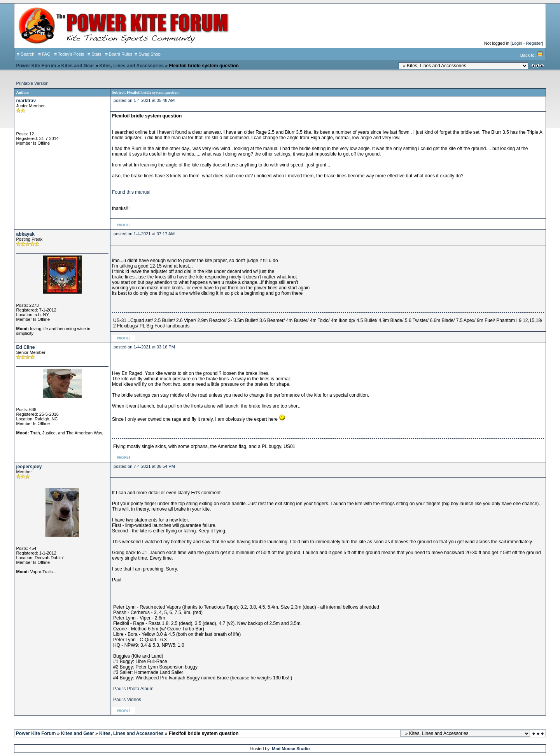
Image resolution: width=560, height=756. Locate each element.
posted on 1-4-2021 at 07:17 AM (144, 234)
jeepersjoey (29, 467)
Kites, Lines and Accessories (132, 66)
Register (534, 43)
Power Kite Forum (36, 66)
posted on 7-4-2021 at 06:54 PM (144, 466)
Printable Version (32, 83)
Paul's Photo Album (133, 689)
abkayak (25, 234)
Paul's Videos (127, 700)
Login (517, 43)
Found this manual (131, 192)
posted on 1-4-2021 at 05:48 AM (144, 100)
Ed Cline (25, 347)
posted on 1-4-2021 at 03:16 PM (144, 347)
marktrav (26, 101)
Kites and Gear (78, 66)
